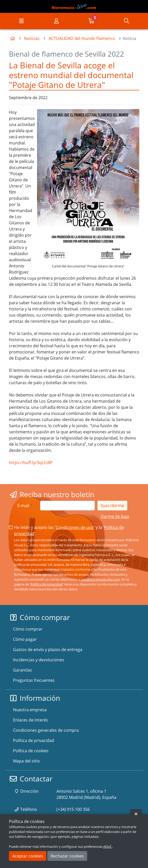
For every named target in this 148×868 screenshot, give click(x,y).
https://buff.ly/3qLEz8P (31, 463)
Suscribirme (112, 506)
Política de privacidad (47, 584)
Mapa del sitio (26, 761)
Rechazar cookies (67, 856)
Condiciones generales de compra (46, 730)
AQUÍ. (108, 846)
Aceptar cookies (28, 856)
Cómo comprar (28, 629)
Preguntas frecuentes (34, 680)
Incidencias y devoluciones (39, 660)
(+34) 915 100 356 (73, 809)
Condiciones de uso (75, 527)
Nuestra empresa (30, 710)
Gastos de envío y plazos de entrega (48, 650)
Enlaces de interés (31, 720)
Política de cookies (31, 751)
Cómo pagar (25, 639)
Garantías (22, 670)
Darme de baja (115, 516)
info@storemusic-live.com (100, 579)
